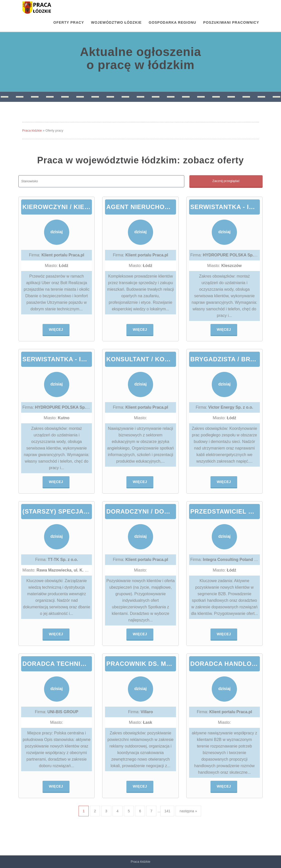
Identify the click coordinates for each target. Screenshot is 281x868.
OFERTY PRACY (69, 22)
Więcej (56, 330)
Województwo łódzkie (116, 22)
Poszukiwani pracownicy (231, 22)
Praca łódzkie (32, 130)
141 (167, 811)
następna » (188, 811)
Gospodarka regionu (173, 22)
